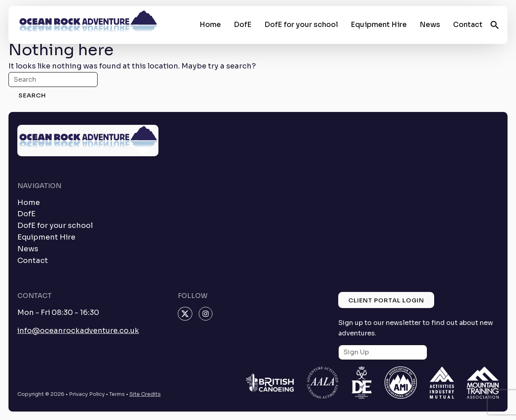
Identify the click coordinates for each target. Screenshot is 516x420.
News (430, 25)
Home (210, 25)
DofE (243, 25)
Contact (468, 25)
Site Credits (145, 394)
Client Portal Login (386, 300)
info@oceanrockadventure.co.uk (78, 331)
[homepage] (88, 25)
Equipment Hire (379, 25)
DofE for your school (301, 25)
